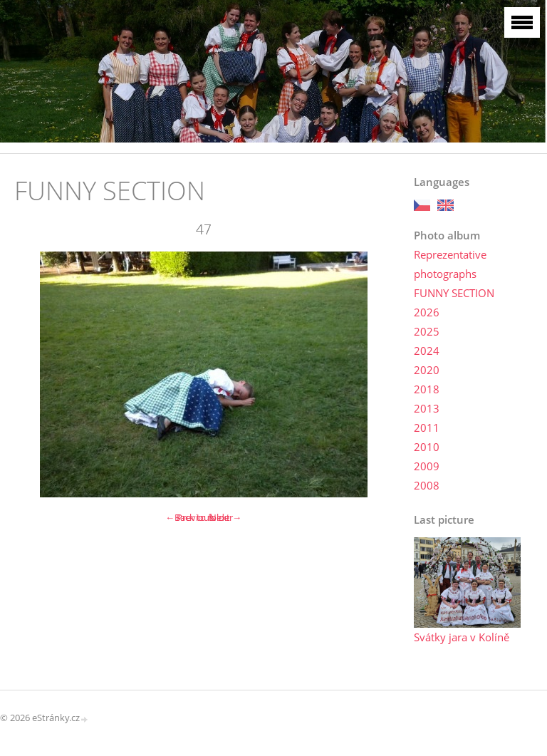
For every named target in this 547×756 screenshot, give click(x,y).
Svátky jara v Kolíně (462, 637)
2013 (427, 408)
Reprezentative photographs (450, 264)
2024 (427, 351)
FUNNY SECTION (454, 293)
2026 (427, 312)
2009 (427, 466)
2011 (427, 428)
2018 (427, 389)
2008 (427, 485)
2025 (427, 331)
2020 (427, 370)
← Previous (189, 517)
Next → (225, 517)
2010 (427, 447)
